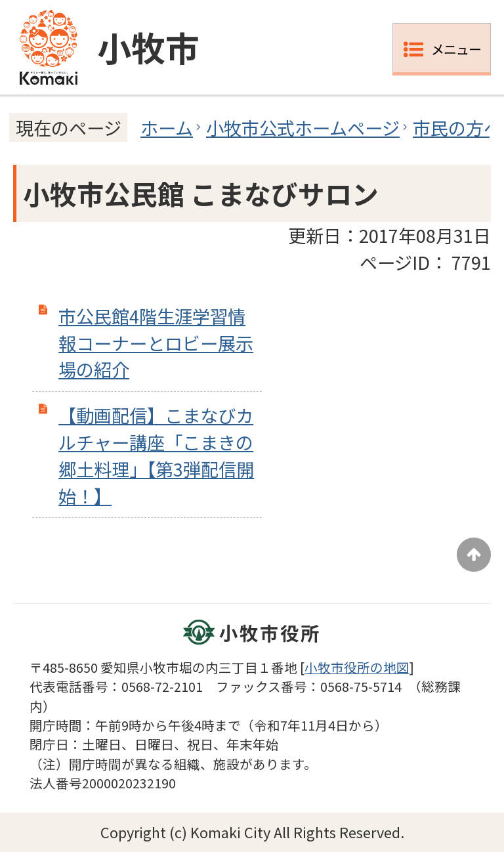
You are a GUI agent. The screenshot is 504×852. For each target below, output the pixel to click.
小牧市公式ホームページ (303, 127)
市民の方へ (457, 127)
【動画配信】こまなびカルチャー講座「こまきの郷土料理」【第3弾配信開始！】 (156, 455)
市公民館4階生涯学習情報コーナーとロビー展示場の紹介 (156, 343)
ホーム (167, 127)
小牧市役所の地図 (357, 667)
